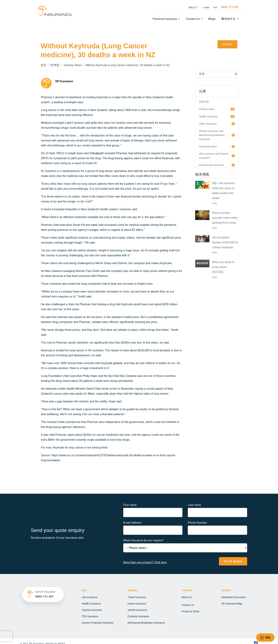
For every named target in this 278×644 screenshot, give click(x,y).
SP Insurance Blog (232, 604)
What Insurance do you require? (143, 540)
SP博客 (55, 65)
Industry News (72, 65)
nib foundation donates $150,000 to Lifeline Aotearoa (225, 242)
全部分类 (204, 102)
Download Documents (234, 597)
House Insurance (137, 604)
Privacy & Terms (191, 611)
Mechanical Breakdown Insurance (146, 623)
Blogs (212, 19)
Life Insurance (90, 597)
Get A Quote (233, 561)
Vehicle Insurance (137, 610)
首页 (43, 65)
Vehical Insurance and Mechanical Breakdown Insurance (212, 135)
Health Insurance (208, 116)
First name (130, 505)
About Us (187, 597)
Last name (194, 505)
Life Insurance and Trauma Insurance (214, 156)
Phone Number (197, 523)
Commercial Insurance (211, 165)
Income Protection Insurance (98, 623)
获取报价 (227, 44)
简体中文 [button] (229, 19)
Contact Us (188, 605)
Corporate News (208, 146)
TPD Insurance (90, 616)
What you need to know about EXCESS (223, 267)
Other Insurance (208, 124)
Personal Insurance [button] (165, 19)
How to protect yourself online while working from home (225, 218)
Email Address (132, 523)
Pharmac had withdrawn (131, 153)
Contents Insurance (138, 616)
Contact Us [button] (193, 19)
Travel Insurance (137, 597)
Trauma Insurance (92, 610)
